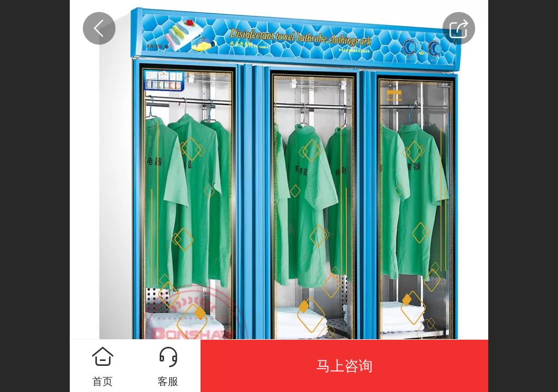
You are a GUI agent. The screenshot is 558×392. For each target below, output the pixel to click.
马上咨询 (344, 366)
